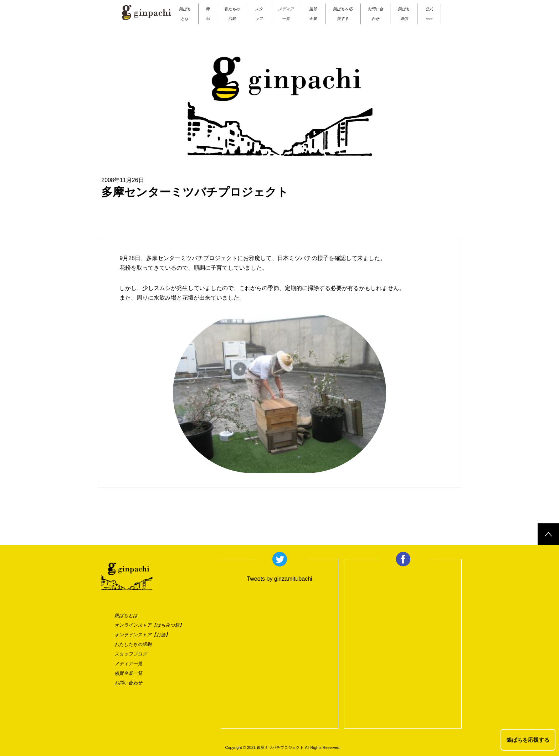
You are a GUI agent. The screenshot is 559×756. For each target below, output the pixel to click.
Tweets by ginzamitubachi (279, 579)
